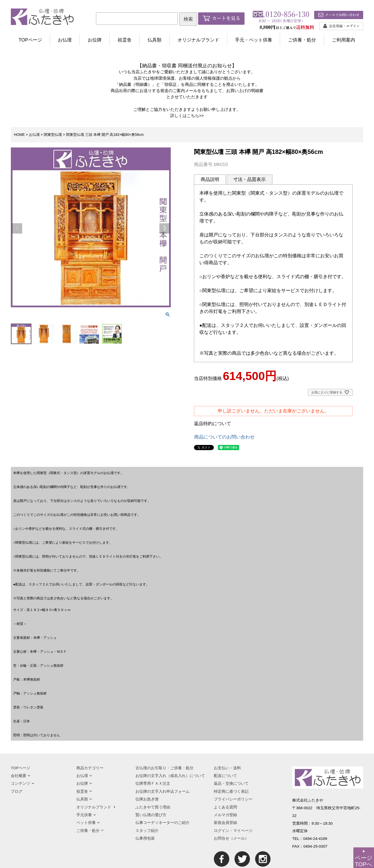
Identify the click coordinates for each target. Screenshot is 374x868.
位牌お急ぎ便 (147, 799)
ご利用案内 (344, 40)
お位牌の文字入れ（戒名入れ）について (170, 776)
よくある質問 (225, 807)
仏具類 (155, 40)
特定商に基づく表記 (231, 791)
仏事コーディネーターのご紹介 (162, 822)
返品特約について (213, 424)
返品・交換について (231, 783)
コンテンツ (23, 783)
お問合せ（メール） (231, 838)
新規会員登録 (225, 822)
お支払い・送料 (227, 768)
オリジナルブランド (198, 40)
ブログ (17, 791)
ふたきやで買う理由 (153, 807)
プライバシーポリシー (233, 799)
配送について (225, 776)
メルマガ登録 (225, 815)
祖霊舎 (125, 40)
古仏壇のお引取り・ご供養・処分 (164, 768)
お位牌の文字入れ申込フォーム (162, 791)
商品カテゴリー (90, 768)
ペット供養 (88, 822)
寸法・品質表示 (249, 179)
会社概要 (21, 776)
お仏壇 (65, 40)
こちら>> (195, 115)
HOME (19, 135)
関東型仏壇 (53, 135)
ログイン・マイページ (233, 830)
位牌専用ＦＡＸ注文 (153, 783)
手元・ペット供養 (254, 40)
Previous (17, 228)
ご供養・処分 (302, 40)
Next (165, 228)
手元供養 (86, 815)
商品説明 (210, 179)
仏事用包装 (145, 838)
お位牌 (95, 40)
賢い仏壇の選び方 (151, 815)
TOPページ (30, 40)
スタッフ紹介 (147, 830)
